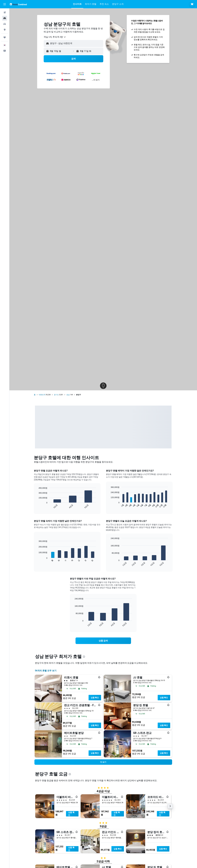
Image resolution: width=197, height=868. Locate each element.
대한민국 (42, 395)
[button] (5, 4)
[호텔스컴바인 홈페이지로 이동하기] (18, 4)
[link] (103, 641)
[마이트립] (5, 37)
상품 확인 (95, 698)
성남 (68, 395)
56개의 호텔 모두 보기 (46, 671)
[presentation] (84, 657)
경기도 (56, 395)
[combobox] (55, 37)
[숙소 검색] (5, 18)
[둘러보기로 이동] (5, 30)
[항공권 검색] (5, 13)
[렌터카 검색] (5, 24)
